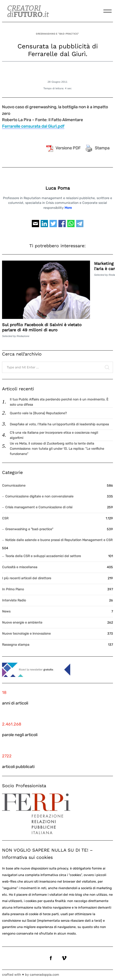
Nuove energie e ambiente (22, 623)
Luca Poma (58, 188)
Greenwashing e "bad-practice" (57, 34)
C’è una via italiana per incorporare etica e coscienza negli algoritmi (54, 435)
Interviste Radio (14, 600)
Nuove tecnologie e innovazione (26, 634)
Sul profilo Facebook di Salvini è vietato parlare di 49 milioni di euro (42, 327)
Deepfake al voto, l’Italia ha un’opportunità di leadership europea (59, 424)
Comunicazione (14, 486)
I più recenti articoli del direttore (27, 578)
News (6, 611)
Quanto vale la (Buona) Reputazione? (38, 413)
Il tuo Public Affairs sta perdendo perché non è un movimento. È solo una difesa (59, 402)
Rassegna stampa (16, 645)
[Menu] (107, 11)
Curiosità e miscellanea (20, 567)
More (68, 208)
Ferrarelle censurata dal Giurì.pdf (33, 126)
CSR (5, 518)
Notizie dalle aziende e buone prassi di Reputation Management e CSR (59, 540)
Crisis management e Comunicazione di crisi (39, 507)
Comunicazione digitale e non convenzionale (39, 496)
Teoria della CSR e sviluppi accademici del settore (43, 556)
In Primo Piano (13, 589)
